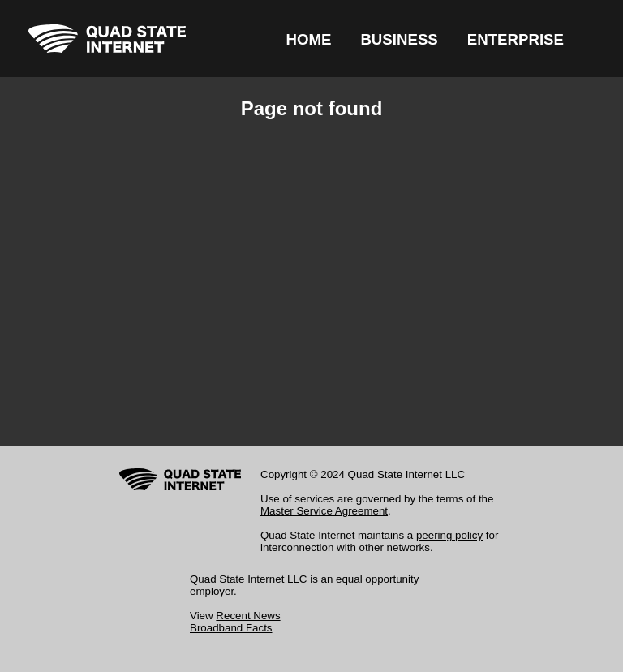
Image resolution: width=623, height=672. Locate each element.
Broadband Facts (231, 628)
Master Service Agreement (324, 511)
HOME (308, 39)
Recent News (248, 616)
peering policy (449, 535)
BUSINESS (399, 39)
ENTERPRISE (516, 39)
